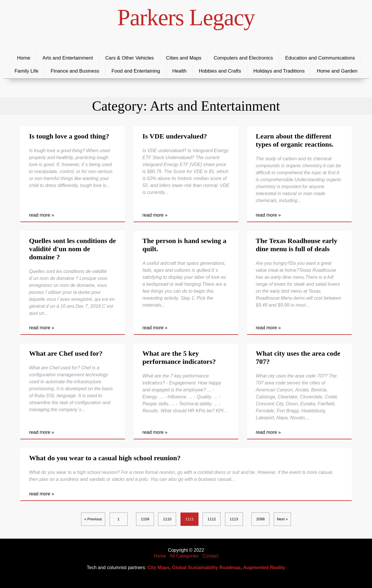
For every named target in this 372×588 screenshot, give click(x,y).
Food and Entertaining (136, 71)
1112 (212, 519)
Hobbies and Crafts (220, 71)
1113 (234, 519)
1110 (167, 519)
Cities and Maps (184, 58)
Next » (282, 519)
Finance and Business (75, 71)
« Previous (93, 519)
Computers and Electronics (243, 58)
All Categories (184, 556)
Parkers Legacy (186, 17)
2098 (261, 519)
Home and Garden (337, 71)
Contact (210, 556)
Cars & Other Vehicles (129, 58)
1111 (189, 519)
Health (179, 71)
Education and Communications (320, 58)
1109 (145, 519)
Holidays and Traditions (279, 71)
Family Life (26, 71)
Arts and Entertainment (68, 58)
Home (24, 58)
